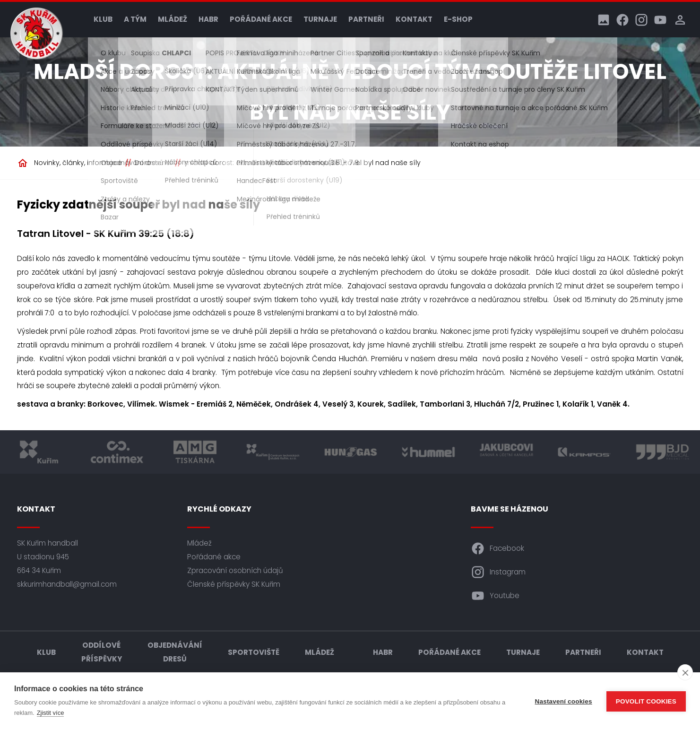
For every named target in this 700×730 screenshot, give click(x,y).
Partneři (366, 19)
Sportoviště (254, 652)
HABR (208, 19)
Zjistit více (51, 713)
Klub (103, 19)
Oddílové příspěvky (102, 652)
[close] (685, 672)
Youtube (495, 596)
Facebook (497, 548)
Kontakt (414, 19)
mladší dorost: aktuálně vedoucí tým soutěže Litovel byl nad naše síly (302, 163)
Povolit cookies (646, 701)
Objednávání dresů (175, 652)
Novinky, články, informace (78, 163)
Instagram (498, 572)
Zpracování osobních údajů (235, 570)
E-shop (458, 19)
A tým (135, 19)
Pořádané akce (261, 19)
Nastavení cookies (564, 701)
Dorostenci (153, 163)
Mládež (173, 19)
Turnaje (320, 19)
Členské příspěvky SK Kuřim (234, 584)
